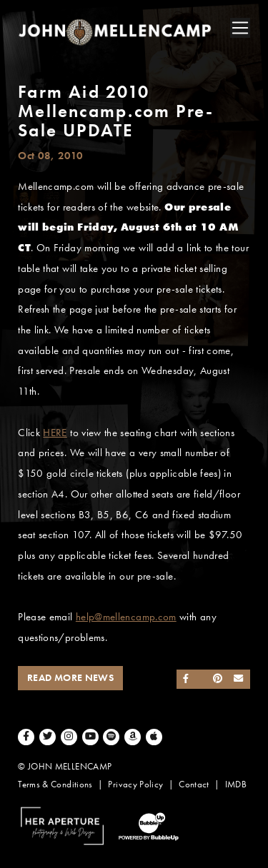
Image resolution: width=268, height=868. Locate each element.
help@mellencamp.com (126, 617)
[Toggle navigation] (240, 28)
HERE (55, 433)
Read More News (70, 678)
